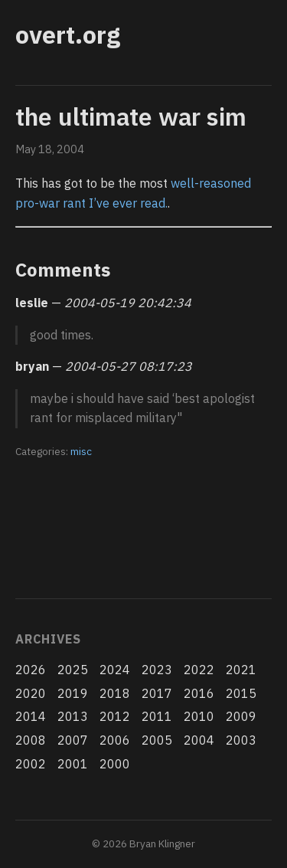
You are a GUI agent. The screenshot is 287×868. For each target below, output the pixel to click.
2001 (73, 764)
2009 (241, 716)
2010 (199, 716)
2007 (73, 740)
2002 (31, 764)
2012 (115, 716)
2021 (241, 670)
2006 (115, 740)
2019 (73, 693)
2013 (73, 716)
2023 (157, 670)
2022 (199, 670)
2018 (115, 693)
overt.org (68, 34)
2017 (157, 693)
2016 (199, 693)
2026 (31, 670)
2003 (241, 740)
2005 (157, 740)
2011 (157, 716)
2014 (31, 716)
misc (81, 451)
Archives (48, 639)
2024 (115, 670)
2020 (31, 693)
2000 (115, 764)
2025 (73, 670)
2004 (199, 740)
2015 (241, 693)
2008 (31, 740)
